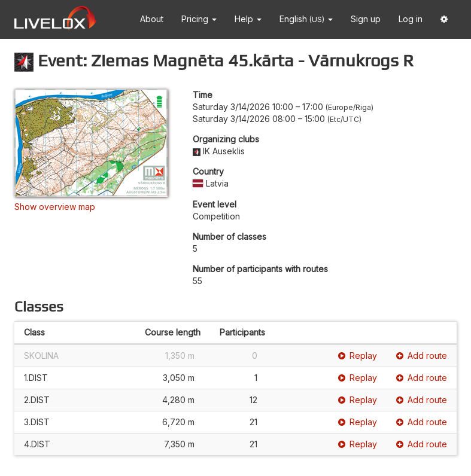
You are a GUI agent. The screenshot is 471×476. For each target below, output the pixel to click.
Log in (411, 19)
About (152, 19)
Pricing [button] (199, 19)
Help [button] (248, 19)
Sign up (366, 19)
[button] (444, 19)
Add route (422, 356)
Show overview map (55, 207)
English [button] (306, 19)
